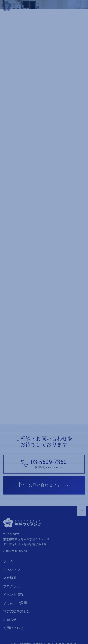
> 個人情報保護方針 (16, 542)
